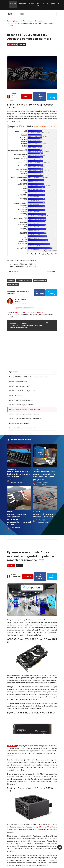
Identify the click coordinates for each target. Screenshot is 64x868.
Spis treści (13, 372)
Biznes (53, 3)
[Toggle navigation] (54, 14)
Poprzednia (13, 272)
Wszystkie (13, 3)
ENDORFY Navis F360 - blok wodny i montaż (22, 391)
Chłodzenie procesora (40, 280)
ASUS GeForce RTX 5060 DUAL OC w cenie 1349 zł (28, 675)
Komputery (11, 280)
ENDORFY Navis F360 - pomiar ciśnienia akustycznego (25, 419)
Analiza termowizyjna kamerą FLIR (19, 423)
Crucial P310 (12, 746)
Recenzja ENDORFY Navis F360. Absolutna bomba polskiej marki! (28, 377)
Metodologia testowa (16, 395)
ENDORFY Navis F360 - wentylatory (19, 386)
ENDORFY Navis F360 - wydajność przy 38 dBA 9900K (25, 409)
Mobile (46, 3)
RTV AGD (39, 4)
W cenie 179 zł (46, 827)
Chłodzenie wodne (13, 284)
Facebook (18, 304)
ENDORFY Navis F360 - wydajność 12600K (21, 405)
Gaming (32, 3)
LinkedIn (24, 304)
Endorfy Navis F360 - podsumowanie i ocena (23, 428)
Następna (51, 272)
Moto (60, 3)
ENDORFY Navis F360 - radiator (18, 382)
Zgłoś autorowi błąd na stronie (25, 308)
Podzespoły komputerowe (24, 280)
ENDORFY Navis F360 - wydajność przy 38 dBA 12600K (25, 414)
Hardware (22, 3)
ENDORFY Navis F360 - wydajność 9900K (21, 400)
